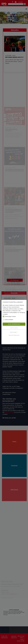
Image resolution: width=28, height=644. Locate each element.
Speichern (14, 328)
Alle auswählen (14, 324)
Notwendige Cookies (9, 316)
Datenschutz (17, 335)
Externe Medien (8, 320)
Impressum (11, 335)
